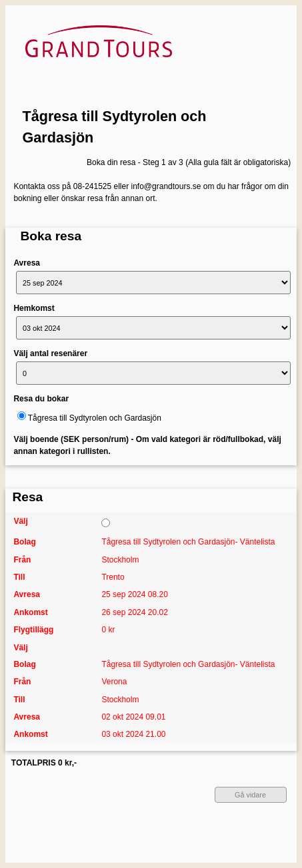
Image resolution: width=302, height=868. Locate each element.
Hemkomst (34, 308)
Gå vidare (250, 795)
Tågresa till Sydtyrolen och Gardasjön (115, 127)
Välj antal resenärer (50, 353)
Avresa (27, 263)
